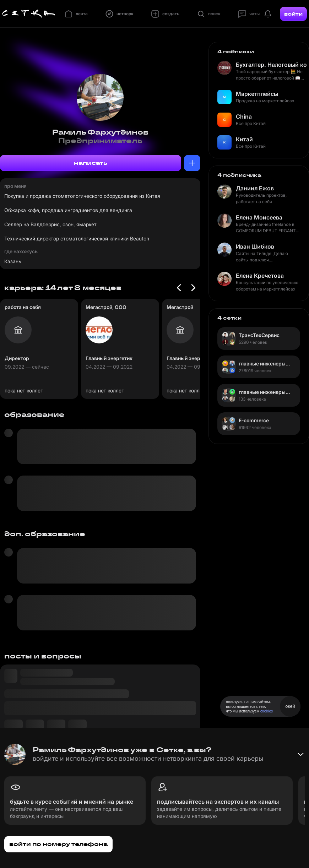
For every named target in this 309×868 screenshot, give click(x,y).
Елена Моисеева (259, 217)
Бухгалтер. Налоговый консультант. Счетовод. (271, 65)
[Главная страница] (29, 14)
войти (293, 14)
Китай (244, 139)
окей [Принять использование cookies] (290, 706)
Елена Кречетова (260, 276)
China (244, 116)
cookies (267, 711)
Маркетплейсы (257, 94)
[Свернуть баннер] (300, 754)
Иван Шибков (255, 246)
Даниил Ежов (255, 188)
